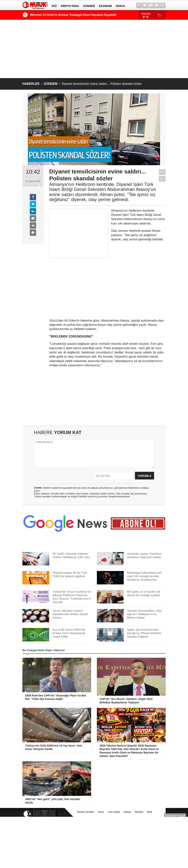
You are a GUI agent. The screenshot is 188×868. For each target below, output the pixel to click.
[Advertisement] (94, 49)
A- (162, 179)
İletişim (139, 812)
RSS (150, 812)
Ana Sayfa (114, 812)
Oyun (101, 812)
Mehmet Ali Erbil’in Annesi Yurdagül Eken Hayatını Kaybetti (73, 15)
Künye (128, 812)
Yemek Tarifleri (86, 812)
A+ (162, 172)
